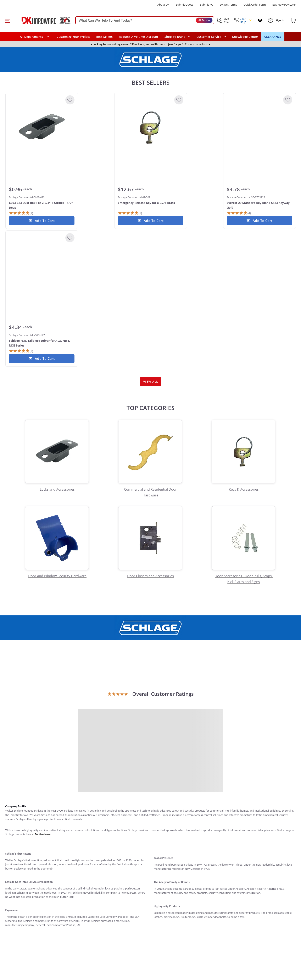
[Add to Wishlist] (70, 100)
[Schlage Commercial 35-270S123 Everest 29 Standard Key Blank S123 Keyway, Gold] (260, 127)
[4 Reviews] (239, 213)
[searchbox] (145, 20)
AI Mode (204, 20)
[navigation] (211, 37)
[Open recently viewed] (260, 20)
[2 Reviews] (21, 213)
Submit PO (207, 5)
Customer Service (209, 37)
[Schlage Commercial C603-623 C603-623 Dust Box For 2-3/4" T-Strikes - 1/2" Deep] (42, 127)
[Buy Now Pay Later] (284, 5)
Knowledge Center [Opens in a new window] (245, 37)
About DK (163, 5)
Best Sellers (104, 37)
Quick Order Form (255, 5)
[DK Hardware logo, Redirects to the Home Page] (41, 20)
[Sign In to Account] (280, 20)
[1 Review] (130, 213)
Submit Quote (185, 5)
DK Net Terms (228, 5)
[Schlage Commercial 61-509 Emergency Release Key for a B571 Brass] (151, 127)
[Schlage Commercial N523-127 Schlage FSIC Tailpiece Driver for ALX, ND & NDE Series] (42, 265)
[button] (8, 20)
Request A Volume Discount (139, 37)
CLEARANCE (273, 37)
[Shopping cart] (293, 20)
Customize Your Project (73, 37)
